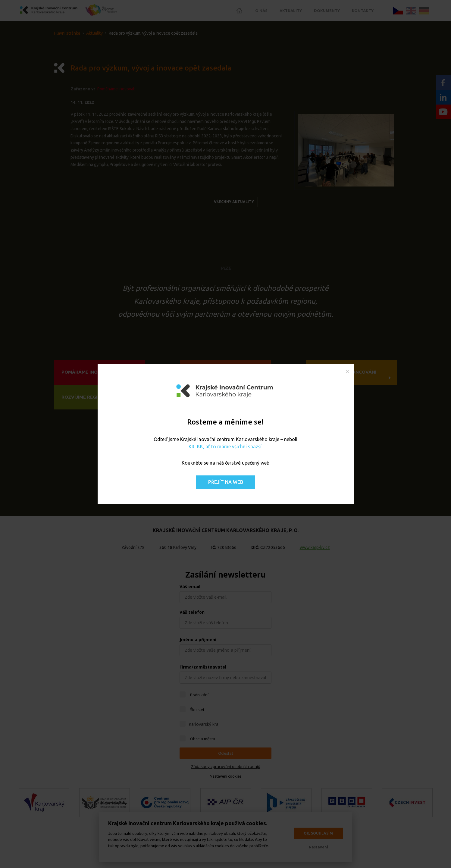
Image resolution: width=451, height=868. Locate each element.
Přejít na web (226, 482)
